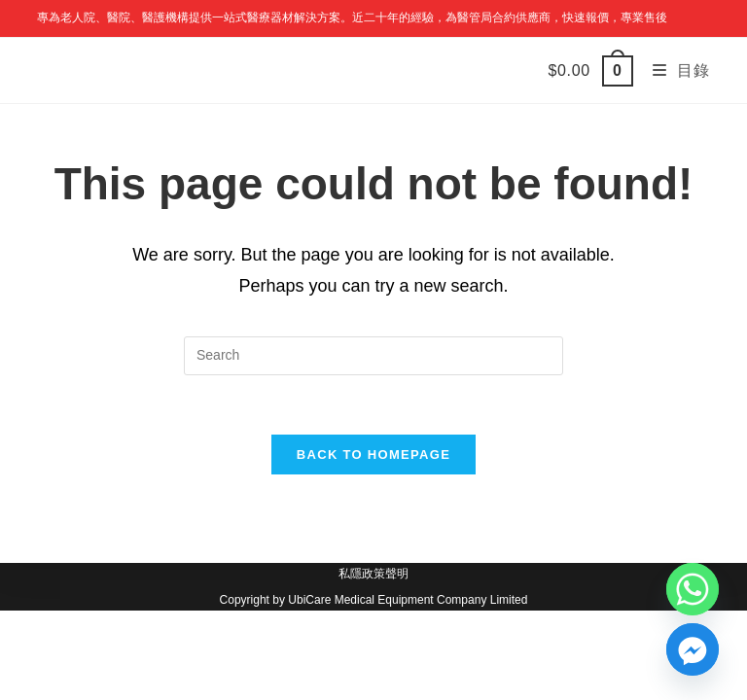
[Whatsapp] (693, 589)
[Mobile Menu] (674, 70)
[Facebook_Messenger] (693, 649)
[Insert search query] (373, 356)
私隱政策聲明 (373, 574)
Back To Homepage (373, 455)
